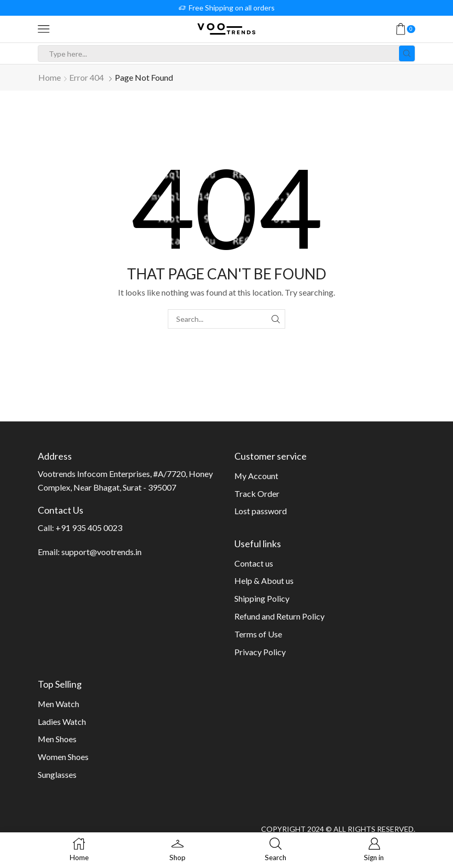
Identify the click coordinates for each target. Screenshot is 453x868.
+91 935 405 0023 (89, 528)
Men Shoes (57, 739)
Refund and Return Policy (279, 616)
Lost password (261, 511)
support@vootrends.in (101, 552)
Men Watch (58, 704)
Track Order (257, 493)
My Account (256, 476)
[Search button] (407, 53)
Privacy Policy (260, 652)
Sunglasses (57, 774)
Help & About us (264, 581)
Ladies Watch (62, 721)
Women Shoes (63, 757)
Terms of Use (258, 634)
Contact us (254, 563)
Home (50, 77)
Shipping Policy (262, 598)
